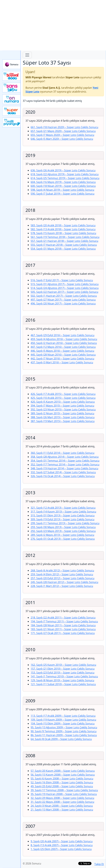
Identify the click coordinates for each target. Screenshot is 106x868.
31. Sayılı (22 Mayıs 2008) (62, 802)
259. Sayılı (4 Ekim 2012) (62, 574)
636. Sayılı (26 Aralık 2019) (63, 170)
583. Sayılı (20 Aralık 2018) (63, 225)
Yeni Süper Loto (12, 111)
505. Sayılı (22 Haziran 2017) (64, 292)
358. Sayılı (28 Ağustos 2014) (65, 457)
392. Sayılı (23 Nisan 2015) (63, 409)
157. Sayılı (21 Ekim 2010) (63, 669)
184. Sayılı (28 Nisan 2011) (63, 625)
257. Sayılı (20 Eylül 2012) (63, 578)
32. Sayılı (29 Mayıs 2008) (62, 798)
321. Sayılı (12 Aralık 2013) (63, 508)
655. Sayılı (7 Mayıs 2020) (62, 135)
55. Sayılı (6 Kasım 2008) (62, 779)
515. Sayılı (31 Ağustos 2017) (65, 284)
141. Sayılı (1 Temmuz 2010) (64, 676)
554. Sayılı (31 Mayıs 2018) (63, 249)
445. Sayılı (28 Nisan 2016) (63, 355)
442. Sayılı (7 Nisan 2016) (62, 359)
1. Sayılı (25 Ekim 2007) (61, 849)
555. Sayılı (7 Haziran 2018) (64, 245)
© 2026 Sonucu (32, 863)
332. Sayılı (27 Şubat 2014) (63, 472)
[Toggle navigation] (27, 55)
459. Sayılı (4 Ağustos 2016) (64, 339)
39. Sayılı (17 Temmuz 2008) (64, 790)
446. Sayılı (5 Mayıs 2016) (62, 351)
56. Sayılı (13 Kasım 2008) (63, 775)
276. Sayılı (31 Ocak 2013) (63, 539)
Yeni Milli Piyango (12, 122)
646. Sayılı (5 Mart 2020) (62, 139)
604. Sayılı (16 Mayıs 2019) (63, 182)
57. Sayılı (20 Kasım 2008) (63, 771)
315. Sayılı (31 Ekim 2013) (63, 515)
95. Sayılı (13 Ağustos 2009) (64, 727)
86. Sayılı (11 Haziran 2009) (64, 735)
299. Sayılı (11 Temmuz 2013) (65, 523)
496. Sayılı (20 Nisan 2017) (63, 304)
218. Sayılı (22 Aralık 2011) (63, 618)
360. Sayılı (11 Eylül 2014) (63, 453)
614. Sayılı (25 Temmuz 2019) (65, 178)
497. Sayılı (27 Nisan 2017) (63, 300)
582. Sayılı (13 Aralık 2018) (63, 229)
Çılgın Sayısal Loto (12, 76)
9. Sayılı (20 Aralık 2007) (62, 841)
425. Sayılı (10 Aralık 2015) (63, 398)
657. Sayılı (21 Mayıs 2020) (63, 131)
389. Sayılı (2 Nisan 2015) (62, 413)
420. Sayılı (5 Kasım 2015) (63, 402)
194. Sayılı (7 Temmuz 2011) (64, 621)
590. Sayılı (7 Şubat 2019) (63, 194)
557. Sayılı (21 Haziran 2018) (64, 241)
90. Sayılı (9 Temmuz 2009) (64, 731)
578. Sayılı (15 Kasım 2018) (63, 233)
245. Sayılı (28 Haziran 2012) (64, 582)
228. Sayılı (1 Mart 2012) (62, 586)
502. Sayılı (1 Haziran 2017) (64, 296)
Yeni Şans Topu (12, 88)
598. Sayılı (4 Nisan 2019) (62, 190)
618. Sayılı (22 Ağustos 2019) (65, 174)
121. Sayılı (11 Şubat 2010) (63, 684)
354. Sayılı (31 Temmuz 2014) (65, 461)
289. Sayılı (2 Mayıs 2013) (62, 535)
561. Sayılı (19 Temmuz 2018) (65, 237)
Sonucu (12, 64)
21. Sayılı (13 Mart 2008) (62, 810)
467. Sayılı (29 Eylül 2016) (63, 335)
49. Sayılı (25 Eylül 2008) (62, 786)
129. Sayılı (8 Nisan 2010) (62, 680)
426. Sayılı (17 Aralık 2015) (63, 394)
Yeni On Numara (12, 99)
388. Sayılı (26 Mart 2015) (63, 417)
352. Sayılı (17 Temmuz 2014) (65, 464)
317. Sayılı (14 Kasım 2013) (63, 512)
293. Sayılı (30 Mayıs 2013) (63, 527)
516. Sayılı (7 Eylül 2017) (62, 280)
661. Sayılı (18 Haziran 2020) (64, 127)
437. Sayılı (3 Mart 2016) (62, 362)
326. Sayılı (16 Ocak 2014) (63, 476)
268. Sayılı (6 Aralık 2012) (62, 570)
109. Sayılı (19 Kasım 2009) (63, 720)
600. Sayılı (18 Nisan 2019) (63, 186)
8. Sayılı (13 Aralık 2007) (62, 845)
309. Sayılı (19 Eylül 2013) (63, 519)
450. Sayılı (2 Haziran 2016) (64, 343)
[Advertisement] (53, 25)
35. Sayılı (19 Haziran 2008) (64, 794)
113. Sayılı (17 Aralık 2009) (63, 716)
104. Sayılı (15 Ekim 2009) (63, 724)
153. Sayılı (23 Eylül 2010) (63, 673)
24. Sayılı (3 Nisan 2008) (62, 806)
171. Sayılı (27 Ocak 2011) (63, 633)
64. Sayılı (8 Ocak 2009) (61, 739)
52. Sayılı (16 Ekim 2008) (62, 782)
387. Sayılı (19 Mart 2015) (63, 421)
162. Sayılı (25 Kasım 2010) (63, 665)
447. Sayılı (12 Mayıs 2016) (63, 347)
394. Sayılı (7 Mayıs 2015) (62, 406)
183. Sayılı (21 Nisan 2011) (63, 629)
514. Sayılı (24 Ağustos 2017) (65, 288)
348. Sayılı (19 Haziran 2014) (64, 468)
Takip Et (99, 864)
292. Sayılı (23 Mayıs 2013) (63, 531)
